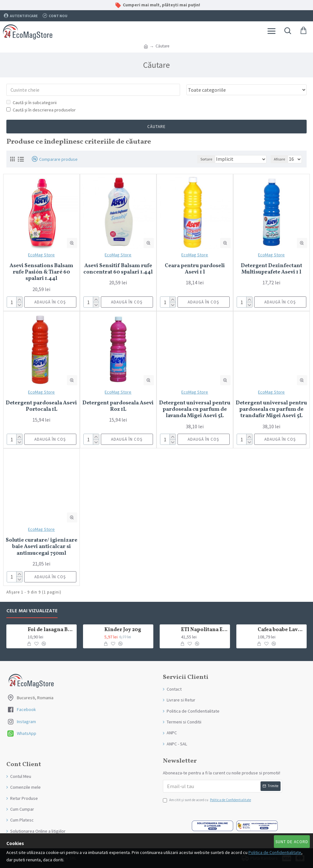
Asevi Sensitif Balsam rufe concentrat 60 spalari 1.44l (118, 269)
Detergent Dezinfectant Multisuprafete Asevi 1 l (271, 269)
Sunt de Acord (292, 842)
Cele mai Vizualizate (32, 611)
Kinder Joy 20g (123, 630)
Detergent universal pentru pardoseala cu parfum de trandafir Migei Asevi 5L (271, 410)
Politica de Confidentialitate (275, 852)
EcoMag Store (41, 255)
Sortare (206, 159)
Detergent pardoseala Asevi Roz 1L (118, 406)
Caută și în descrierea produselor (41, 110)
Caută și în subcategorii (31, 103)
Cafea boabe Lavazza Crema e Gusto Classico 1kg (281, 630)
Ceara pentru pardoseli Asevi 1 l (195, 269)
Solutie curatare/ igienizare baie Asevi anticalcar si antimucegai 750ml (42, 547)
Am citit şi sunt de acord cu (207, 800)
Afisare (279, 159)
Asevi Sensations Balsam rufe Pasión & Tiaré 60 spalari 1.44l (41, 272)
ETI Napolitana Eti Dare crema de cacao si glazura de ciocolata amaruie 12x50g (204, 630)
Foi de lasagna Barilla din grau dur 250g (51, 630)
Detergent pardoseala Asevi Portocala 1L (41, 406)
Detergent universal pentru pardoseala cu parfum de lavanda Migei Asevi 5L (195, 410)
